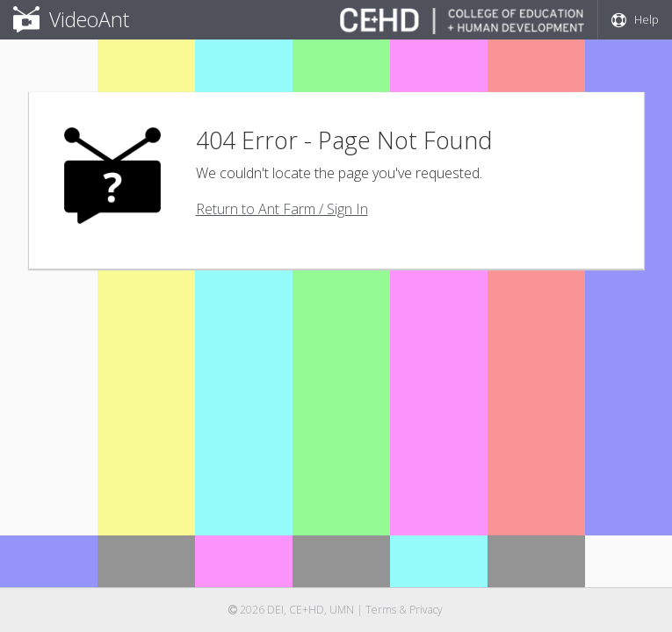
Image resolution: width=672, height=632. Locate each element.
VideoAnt (71, 19)
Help (635, 19)
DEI (275, 610)
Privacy (426, 610)
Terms (381, 610)
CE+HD (307, 610)
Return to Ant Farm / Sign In (282, 209)
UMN (342, 610)
